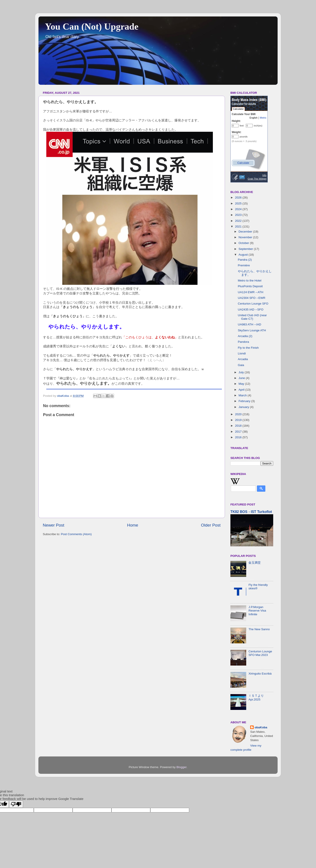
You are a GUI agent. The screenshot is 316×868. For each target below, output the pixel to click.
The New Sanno (259, 629)
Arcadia (243, 359)
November (246, 237)
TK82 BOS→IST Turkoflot (251, 512)
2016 (239, 437)
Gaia (241, 365)
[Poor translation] (16, 804)
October (244, 243)
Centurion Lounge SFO (253, 304)
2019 (239, 420)
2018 (239, 426)
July (242, 372)
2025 (239, 203)
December (246, 232)
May (242, 384)
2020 (239, 414)
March (243, 395)
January (244, 407)
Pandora (243, 342)
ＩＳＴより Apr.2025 (256, 697)
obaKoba (261, 727)
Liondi (242, 353)
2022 (239, 221)
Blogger (181, 767)
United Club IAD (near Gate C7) (252, 317)
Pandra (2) (245, 260)
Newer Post (54, 525)
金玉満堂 (255, 563)
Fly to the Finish (248, 348)
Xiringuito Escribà (260, 674)
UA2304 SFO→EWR (252, 298)
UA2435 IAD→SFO (251, 309)
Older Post (211, 525)
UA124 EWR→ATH (251, 292)
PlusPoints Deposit (250, 286)
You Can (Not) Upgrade (92, 27)
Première (244, 265)
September (246, 249)
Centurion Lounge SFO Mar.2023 (260, 653)
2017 (239, 432)
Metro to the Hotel (250, 281)
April (242, 390)
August (244, 255)
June (242, 378)
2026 (239, 198)
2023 (239, 215)
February (245, 401)
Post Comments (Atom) (76, 534)
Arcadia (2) (245, 336)
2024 (239, 209)
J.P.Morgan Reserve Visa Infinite (257, 611)
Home (133, 525)
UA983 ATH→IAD (250, 324)
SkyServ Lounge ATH (252, 330)
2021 (239, 226)
